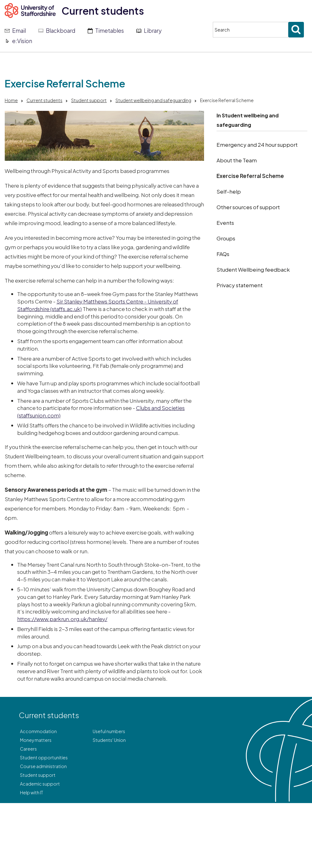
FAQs (223, 254)
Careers (28, 749)
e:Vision (22, 41)
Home (11, 100)
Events (225, 223)
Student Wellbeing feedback (253, 269)
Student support (89, 100)
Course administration (43, 766)
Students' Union (109, 740)
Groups (226, 238)
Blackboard (61, 31)
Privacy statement (240, 285)
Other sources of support (248, 207)
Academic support (40, 784)
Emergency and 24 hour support (257, 145)
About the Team (237, 160)
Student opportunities (44, 757)
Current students (103, 11)
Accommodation (38, 731)
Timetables (110, 31)
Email (19, 31)
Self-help (229, 191)
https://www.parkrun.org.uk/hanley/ (62, 619)
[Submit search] (296, 30)
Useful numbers (109, 731)
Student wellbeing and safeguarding (153, 100)
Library (153, 31)
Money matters (36, 740)
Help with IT (32, 792)
